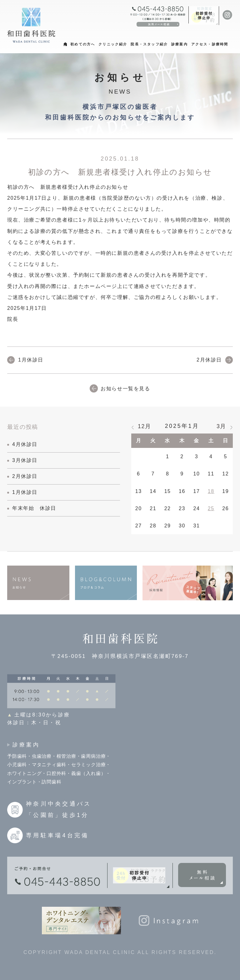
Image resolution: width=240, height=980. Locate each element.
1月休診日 (31, 360)
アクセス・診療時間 (210, 44)
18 (211, 491)
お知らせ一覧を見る (125, 389)
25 (211, 508)
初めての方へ (83, 44)
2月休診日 (209, 360)
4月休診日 (25, 444)
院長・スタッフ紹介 (149, 44)
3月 (221, 426)
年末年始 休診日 (34, 508)
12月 (144, 426)
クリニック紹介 (113, 44)
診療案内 (180, 44)
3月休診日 (25, 460)
